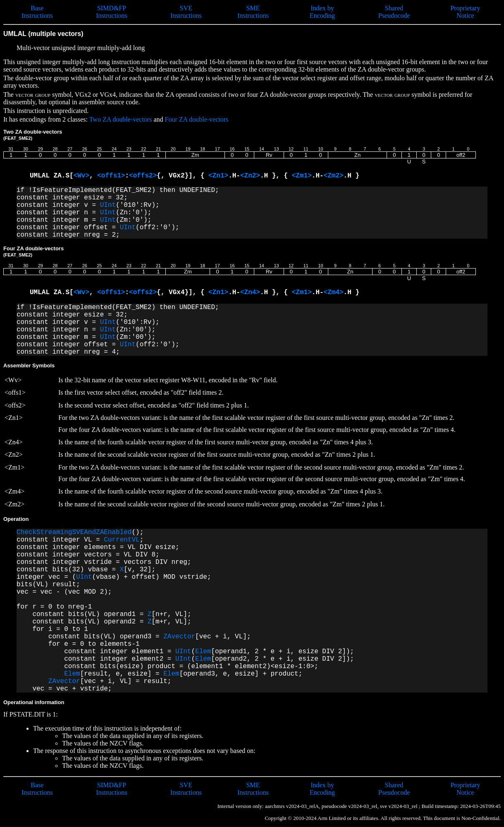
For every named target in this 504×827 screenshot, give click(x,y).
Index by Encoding (322, 12)
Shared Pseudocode (394, 12)
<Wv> (81, 176)
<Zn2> (250, 176)
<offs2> (143, 176)
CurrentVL (122, 540)
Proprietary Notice (465, 12)
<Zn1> (218, 176)
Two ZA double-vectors (121, 119)
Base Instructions (37, 12)
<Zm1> (302, 176)
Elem (203, 652)
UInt (108, 205)
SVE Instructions (186, 12)
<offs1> (111, 176)
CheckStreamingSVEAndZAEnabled (74, 532)
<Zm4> (334, 292)
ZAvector (179, 637)
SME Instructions (253, 12)
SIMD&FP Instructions (112, 12)
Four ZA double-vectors (197, 119)
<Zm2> (334, 176)
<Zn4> (250, 292)
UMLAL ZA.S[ (52, 176)
